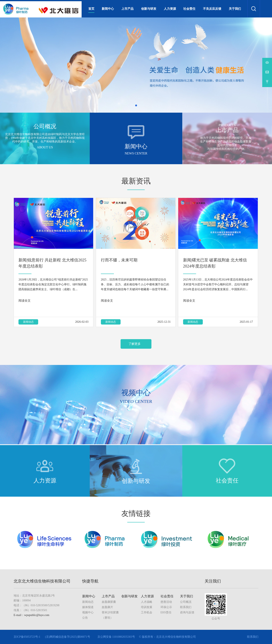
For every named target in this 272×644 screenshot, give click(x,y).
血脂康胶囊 (109, 602)
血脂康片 (107, 607)
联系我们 (186, 607)
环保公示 (166, 607)
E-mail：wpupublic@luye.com (31, 615)
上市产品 (127, 9)
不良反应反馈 (212, 9)
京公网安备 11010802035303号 (116, 637)
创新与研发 (149, 9)
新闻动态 (28, 322)
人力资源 (170, 9)
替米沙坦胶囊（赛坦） (110, 615)
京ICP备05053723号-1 (27, 637)
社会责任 (189, 9)
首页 (91, 9)
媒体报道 (88, 607)
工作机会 (147, 612)
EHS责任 (166, 612)
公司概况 (186, 602)
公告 (85, 618)
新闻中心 (108, 9)
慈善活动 (166, 602)
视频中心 (88, 612)
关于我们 (235, 9)
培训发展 (147, 607)
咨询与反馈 (187, 612)
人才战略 (147, 602)
